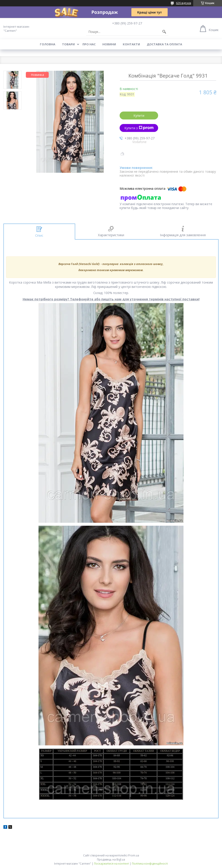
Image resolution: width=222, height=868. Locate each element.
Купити (139, 115)
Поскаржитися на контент (111, 864)
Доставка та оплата (164, 44)
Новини (109, 44)
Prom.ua (134, 855)
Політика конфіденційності (150, 864)
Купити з (139, 128)
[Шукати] (164, 32)
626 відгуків (183, 3)
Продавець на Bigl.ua (111, 859)
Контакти (131, 44)
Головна (48, 44)
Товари (68, 44)
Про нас (89, 44)
